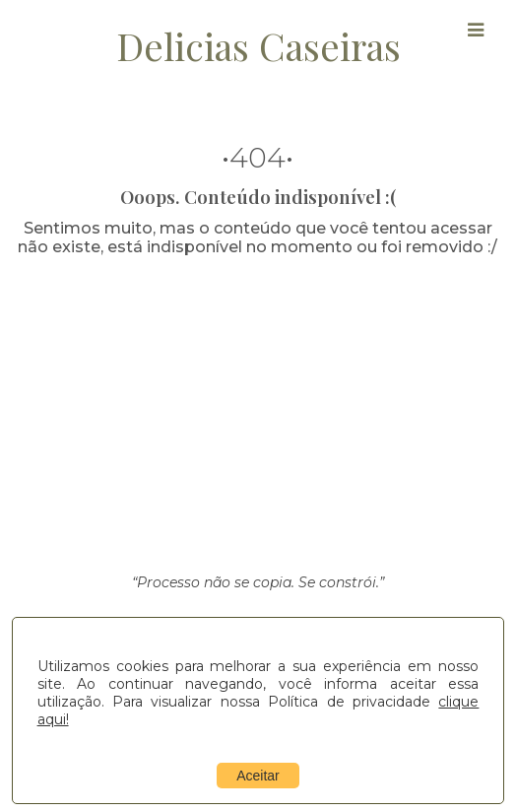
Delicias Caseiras (258, 45)
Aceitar (258, 776)
